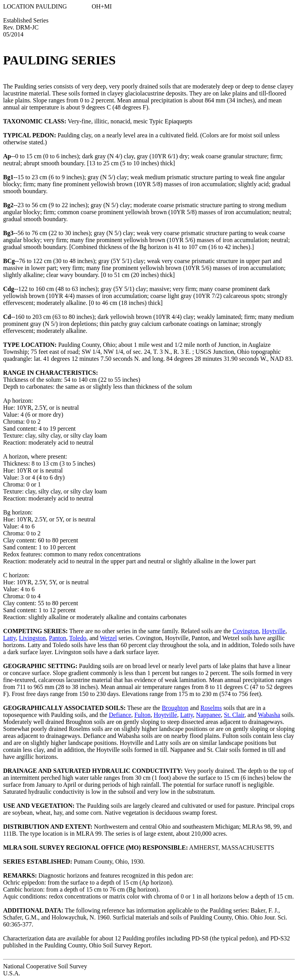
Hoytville (274, 631)
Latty (10, 638)
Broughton (175, 708)
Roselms (211, 708)
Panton (57, 638)
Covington (246, 631)
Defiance (120, 715)
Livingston (32, 638)
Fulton (142, 715)
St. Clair (234, 715)
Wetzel (108, 638)
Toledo (78, 638)
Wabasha (269, 715)
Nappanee (208, 715)
